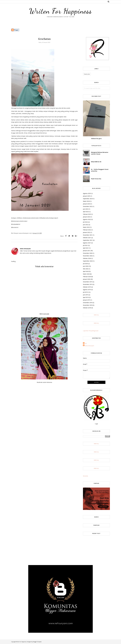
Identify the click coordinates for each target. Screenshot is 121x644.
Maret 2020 (86, 274)
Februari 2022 (87, 230)
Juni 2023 (86, 209)
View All (96, 315)
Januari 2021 (87, 251)
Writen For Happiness (61, 11)
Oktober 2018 (87, 308)
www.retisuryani (89, 346)
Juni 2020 (86, 266)
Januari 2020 (87, 279)
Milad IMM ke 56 (96, 162)
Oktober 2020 (87, 258)
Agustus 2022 (87, 219)
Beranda (85, 476)
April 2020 (86, 271)
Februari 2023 (87, 214)
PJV (86, 343)
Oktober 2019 (87, 287)
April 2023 (86, 212)
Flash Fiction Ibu (96, 179)
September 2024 (88, 199)
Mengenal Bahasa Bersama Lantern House (100, 153)
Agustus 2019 (87, 290)
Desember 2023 (88, 206)
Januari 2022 (87, 232)
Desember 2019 (88, 282)
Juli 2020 (85, 264)
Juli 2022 (85, 222)
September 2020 (88, 261)
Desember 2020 (88, 253)
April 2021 (86, 248)
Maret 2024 (86, 201)
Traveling (87, 74)
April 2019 (86, 297)
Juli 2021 (85, 245)
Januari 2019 (87, 300)
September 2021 (88, 240)
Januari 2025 (87, 196)
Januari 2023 (87, 217)
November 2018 (88, 305)
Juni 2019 (86, 295)
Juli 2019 (85, 292)
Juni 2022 (86, 225)
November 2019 (88, 284)
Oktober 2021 (87, 238)
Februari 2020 (87, 277)
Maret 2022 (86, 227)
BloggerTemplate (37, 642)
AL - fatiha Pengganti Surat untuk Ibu (100, 170)
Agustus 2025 (87, 193)
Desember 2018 (88, 303)
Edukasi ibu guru (96, 138)
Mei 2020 (86, 269)
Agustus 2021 (87, 243)
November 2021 (88, 235)
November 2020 (88, 256)
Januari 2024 (87, 204)
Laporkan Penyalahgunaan (91, 331)
